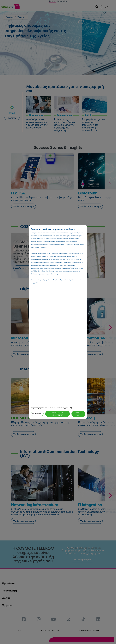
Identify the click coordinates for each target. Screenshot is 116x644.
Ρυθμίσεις (37, 414)
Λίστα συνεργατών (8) (64, 408)
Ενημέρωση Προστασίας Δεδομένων (43, 408)
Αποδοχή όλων (78, 414)
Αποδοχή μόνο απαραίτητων (58, 414)
